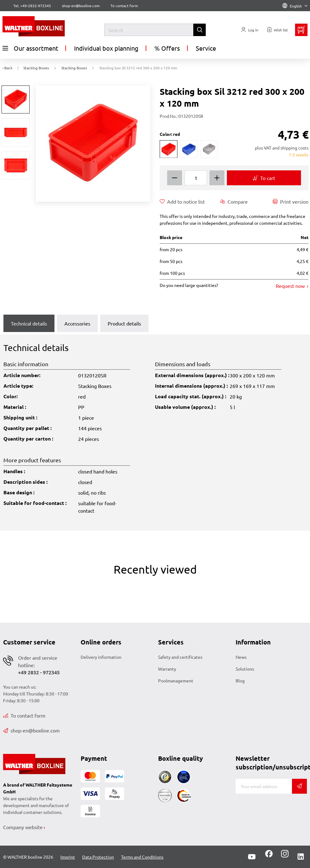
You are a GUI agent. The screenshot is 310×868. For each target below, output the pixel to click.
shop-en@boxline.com (31, 730)
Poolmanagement (176, 681)
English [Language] (295, 6)
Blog (240, 681)
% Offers (167, 48)
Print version (291, 201)
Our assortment (30, 48)
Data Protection (98, 857)
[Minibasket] (301, 30)
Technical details (29, 323)
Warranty (167, 669)
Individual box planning (106, 48)
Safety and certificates (180, 657)
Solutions (245, 669)
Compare (234, 201)
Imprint (68, 857)
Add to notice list (182, 201)
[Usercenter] (250, 30)
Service (206, 48)
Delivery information (101, 657)
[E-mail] (264, 786)
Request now (291, 286)
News (241, 657)
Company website (23, 827)
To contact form (124, 6)
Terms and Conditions (142, 857)
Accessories (77, 323)
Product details (124, 323)
